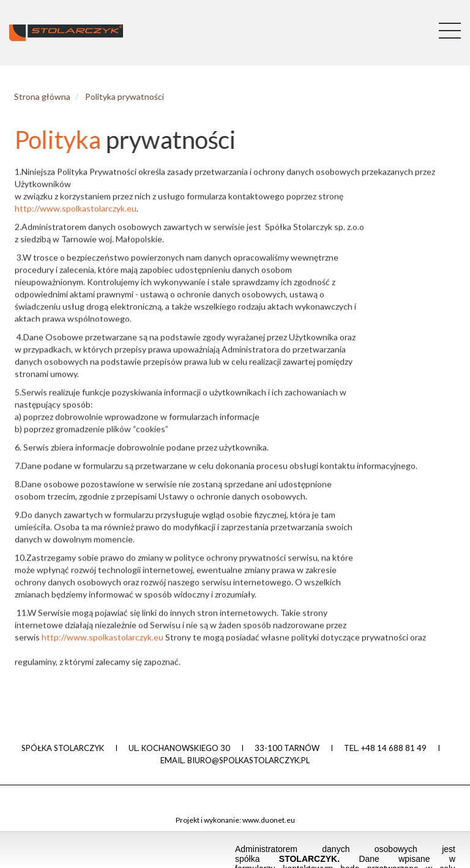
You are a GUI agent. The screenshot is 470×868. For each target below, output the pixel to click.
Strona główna (33, 96)
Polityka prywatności (115, 96)
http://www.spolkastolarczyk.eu (76, 212)
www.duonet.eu (269, 820)
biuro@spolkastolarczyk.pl (248, 760)
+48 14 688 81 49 (394, 748)
